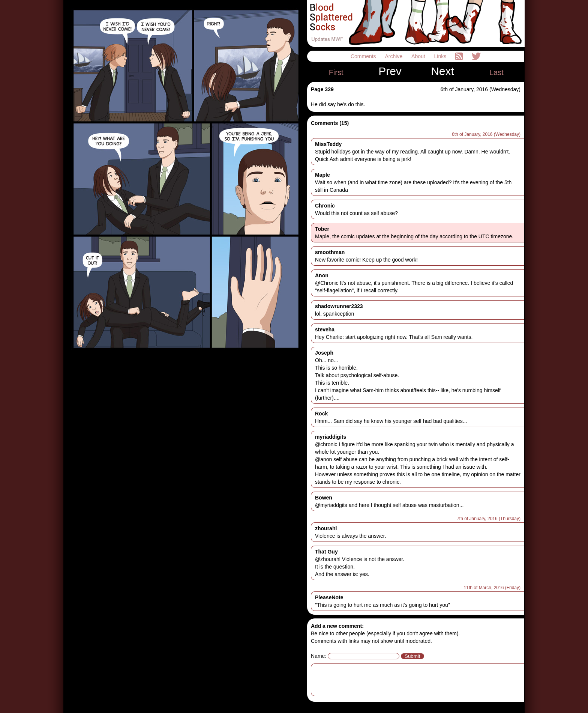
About (419, 56)
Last (496, 72)
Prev (390, 71)
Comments (364, 56)
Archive (395, 56)
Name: (319, 656)
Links (441, 56)
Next (442, 71)
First (336, 72)
